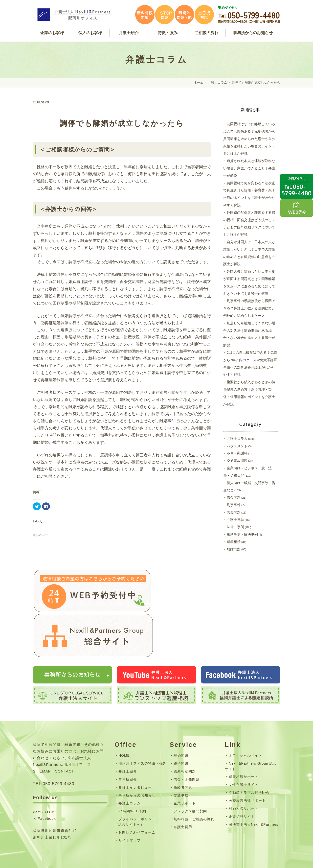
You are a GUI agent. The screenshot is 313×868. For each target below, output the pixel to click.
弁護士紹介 (128, 743)
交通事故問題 (237, 461)
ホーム (199, 82)
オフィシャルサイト (245, 727)
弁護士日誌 (235, 520)
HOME (124, 727)
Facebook (47, 790)
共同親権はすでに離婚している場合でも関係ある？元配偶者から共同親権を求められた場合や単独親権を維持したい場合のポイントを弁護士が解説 (249, 139)
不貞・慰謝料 (237, 453)
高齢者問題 (183, 759)
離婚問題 (234, 549)
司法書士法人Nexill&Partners (254, 796)
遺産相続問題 (185, 743)
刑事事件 (234, 505)
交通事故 (181, 767)
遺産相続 (234, 542)
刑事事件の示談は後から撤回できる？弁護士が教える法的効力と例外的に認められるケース (249, 308)
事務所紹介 (128, 751)
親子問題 (181, 735)
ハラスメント (237, 446)
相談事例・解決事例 (242, 534)
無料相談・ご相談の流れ (194, 790)
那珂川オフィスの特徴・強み (142, 735)
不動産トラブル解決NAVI (250, 764)
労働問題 (234, 512)
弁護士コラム (218, 82)
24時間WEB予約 (132, 782)
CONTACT (65, 743)
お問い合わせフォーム (137, 804)
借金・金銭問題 (187, 751)
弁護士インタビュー (135, 759)
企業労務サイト (242, 788)
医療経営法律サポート (247, 772)
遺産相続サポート (244, 748)
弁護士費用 (183, 798)
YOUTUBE (47, 783)
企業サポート (185, 774)
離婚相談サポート (244, 780)
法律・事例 (235, 527)
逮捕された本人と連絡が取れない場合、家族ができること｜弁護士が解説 (249, 168)
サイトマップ (130, 812)
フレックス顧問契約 (190, 782)
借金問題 (234, 497)
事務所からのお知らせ (137, 767)
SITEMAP (42, 743)
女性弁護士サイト (244, 756)
